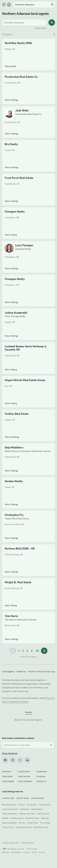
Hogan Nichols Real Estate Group (25, 380)
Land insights (8, 781)
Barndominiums (9, 805)
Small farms (33, 823)
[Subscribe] (51, 745)
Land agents (8, 671)
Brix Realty (11, 144)
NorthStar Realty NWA (18, 43)
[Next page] (44, 651)
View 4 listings (11, 167)
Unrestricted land (23, 827)
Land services (24, 776)
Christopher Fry (14, 515)
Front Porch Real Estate (19, 178)
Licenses (26, 852)
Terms (34, 852)
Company (41, 776)
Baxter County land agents (29, 720)
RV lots (22, 823)
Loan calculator (25, 781)
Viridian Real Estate (17, 414)
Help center (7, 776)
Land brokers (24, 772)
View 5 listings (11, 538)
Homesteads (37, 809)
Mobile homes (17, 818)
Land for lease (23, 798)
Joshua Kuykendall (16, 313)
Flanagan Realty (15, 212)
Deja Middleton (14, 447)
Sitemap (6, 852)
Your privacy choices (13, 849)
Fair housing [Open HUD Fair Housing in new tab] (32, 849)
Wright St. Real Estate (18, 582)
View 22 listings (12, 437)
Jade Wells (22, 110)
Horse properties (10, 814)
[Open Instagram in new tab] (13, 760)
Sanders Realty (14, 481)
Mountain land (32, 818)
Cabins (22, 805)
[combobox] (34, 5)
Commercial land (10, 809)
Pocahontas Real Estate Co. (21, 77)
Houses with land (27, 814)
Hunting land (43, 814)
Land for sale (8, 798)
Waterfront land (41, 827)
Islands (5, 818)
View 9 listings (11, 100)
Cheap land (45, 805)
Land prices (41, 772)
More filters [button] (41, 28)
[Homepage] (9, 5)
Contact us (41, 781)
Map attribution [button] (28, 843)
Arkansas (21, 671)
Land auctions (38, 798)
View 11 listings (12, 134)
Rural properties (9, 823)
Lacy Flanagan (24, 245)
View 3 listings (11, 302)
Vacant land (8, 827)
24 (37, 651)
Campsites (32, 805)
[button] (4, 5)
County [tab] (29, 712)
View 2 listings (11, 201)
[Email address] (28, 745)
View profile (10, 66)
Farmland (24, 809)
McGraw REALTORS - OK (20, 549)
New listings (16, 852)
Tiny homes (45, 823)
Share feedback (10, 753)
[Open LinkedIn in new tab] (27, 760)
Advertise (6, 772)
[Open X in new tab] (20, 760)
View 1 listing (11, 235)
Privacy (42, 852)
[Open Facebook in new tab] (5, 760)
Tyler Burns (11, 616)
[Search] (52, 5)
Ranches (45, 818)
